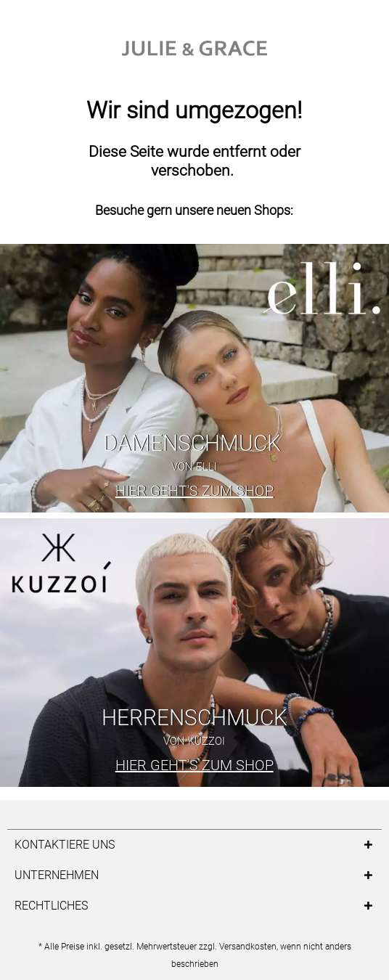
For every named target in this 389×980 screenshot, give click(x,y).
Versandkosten (248, 947)
